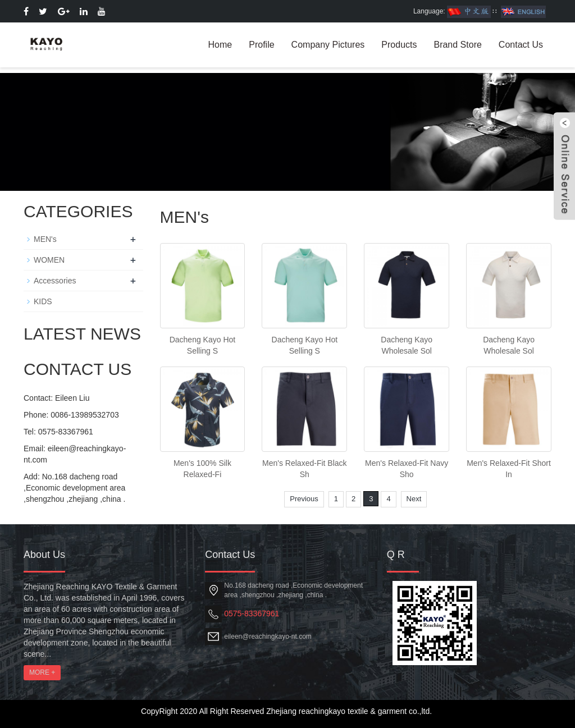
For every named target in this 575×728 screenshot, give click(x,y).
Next (414, 499)
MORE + (42, 672)
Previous (304, 499)
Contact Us (521, 45)
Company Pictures (328, 45)
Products (399, 45)
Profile (261, 45)
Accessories (55, 281)
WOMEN (49, 260)
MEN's (45, 239)
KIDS (43, 301)
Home (220, 45)
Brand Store (457, 45)
